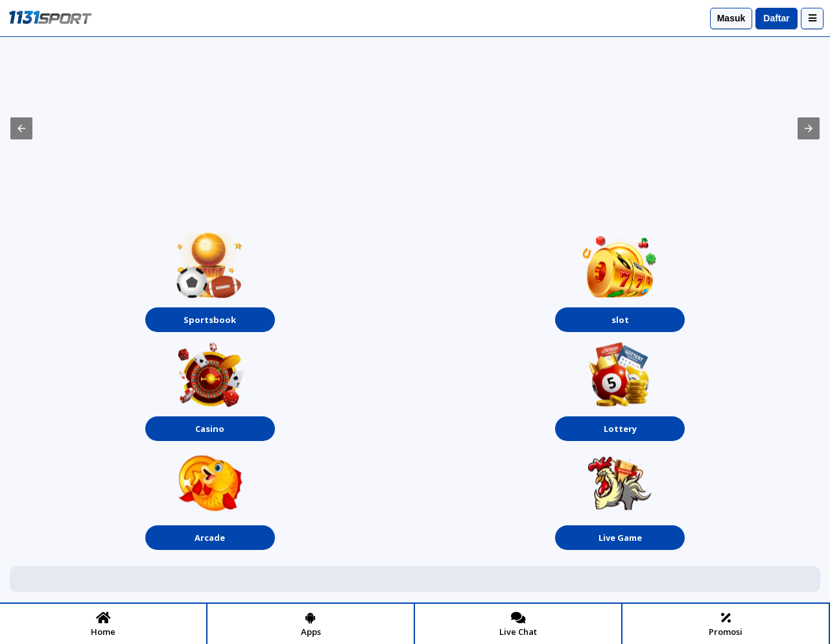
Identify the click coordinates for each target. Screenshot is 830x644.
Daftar (776, 18)
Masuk (731, 18)
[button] (21, 128)
